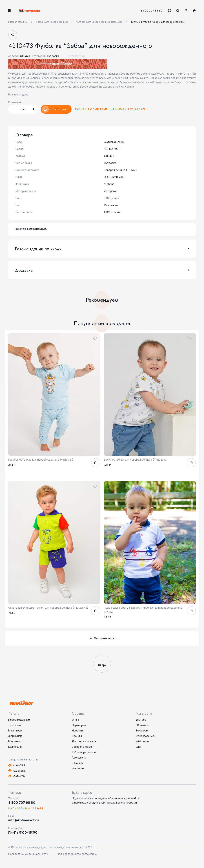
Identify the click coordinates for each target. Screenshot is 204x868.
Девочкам (15, 725)
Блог (139, 747)
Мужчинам (15, 741)
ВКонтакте (142, 725)
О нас (75, 720)
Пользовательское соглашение (77, 854)
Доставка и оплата (84, 741)
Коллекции (15, 747)
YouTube (141, 720)
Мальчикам (15, 730)
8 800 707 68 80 (151, 11)
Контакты (78, 768)
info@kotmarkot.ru (24, 820)
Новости (77, 730)
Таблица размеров (84, 752)
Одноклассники (145, 736)
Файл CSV (19, 776)
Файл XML (19, 771)
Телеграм (142, 730)
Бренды (77, 736)
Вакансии (78, 763)
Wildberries (143, 741)
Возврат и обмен (83, 747)
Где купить (79, 757)
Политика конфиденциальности (28, 854)
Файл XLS (19, 765)
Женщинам (15, 736)
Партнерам (79, 725)
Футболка (53, 56)
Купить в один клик (91, 109)
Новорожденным (19, 720)
